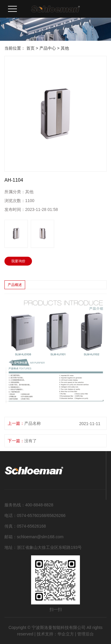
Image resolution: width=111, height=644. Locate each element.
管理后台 (86, 634)
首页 (30, 48)
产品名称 (33, 423)
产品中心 (48, 48)
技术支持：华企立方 (55, 634)
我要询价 (18, 261)
